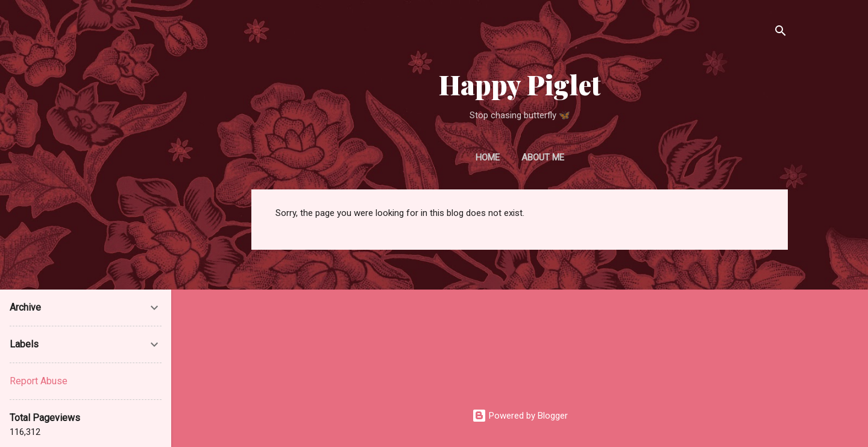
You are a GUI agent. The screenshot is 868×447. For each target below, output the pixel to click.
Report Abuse (39, 381)
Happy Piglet (520, 84)
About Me (543, 157)
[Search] (781, 33)
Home (488, 157)
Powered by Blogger (520, 416)
